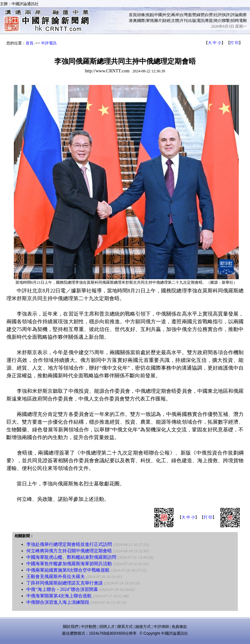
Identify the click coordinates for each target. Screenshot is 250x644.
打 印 (234, 43)
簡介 (218, 21)
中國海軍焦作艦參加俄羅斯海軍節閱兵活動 (69, 564)
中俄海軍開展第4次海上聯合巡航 (59, 596)
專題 (209, 21)
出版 (192, 21)
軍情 (150, 21)
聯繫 (226, 21)
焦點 (150, 15)
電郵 (243, 21)
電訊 (201, 21)
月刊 (183, 21)
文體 (175, 21)
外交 (166, 15)
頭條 (141, 15)
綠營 (201, 15)
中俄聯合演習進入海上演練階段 (58, 602)
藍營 (192, 15)
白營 (209, 15)
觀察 (243, 15)
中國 (158, 15)
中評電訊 (49, 43)
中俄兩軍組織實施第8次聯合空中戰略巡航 (68, 570)
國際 (141, 21)
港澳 (133, 21)
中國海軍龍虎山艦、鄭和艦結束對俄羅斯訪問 (71, 557)
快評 (226, 15)
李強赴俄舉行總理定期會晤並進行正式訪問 (69, 544)
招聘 (235, 21)
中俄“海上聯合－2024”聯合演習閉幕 (62, 589)
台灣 (183, 15)
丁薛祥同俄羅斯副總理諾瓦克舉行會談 (65, 583)
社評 (218, 15)
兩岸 (175, 15)
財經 (166, 21)
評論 (235, 15)
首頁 (133, 15)
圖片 (158, 21)
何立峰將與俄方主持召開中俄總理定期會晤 (69, 551)
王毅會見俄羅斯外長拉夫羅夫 (56, 577)
